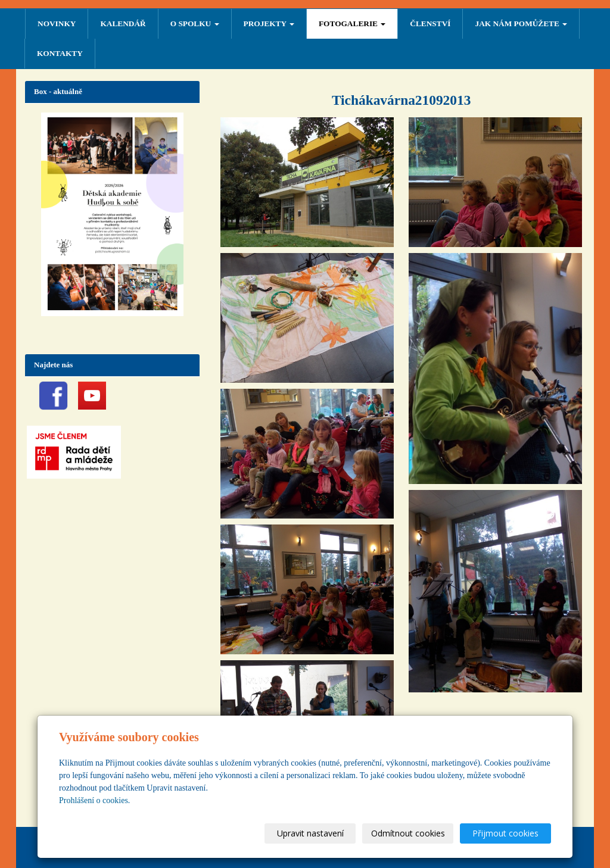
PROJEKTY (269, 24)
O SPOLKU (195, 24)
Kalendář (123, 24)
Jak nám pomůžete (521, 24)
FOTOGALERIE (352, 24)
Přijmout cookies (505, 833)
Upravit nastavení (310, 833)
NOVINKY (57, 24)
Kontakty (60, 53)
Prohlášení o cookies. (94, 800)
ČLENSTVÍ (430, 24)
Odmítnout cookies (408, 833)
